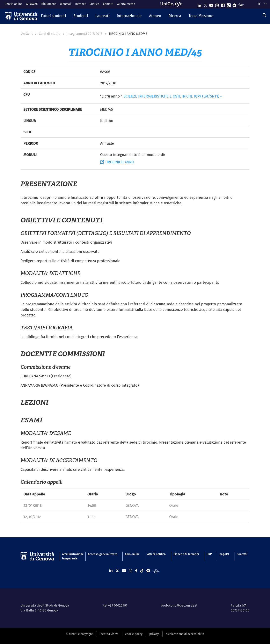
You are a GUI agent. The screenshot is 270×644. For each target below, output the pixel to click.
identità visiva (109, 634)
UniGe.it (27, 34)
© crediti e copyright (79, 634)
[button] (53, 16)
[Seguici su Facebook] (223, 4)
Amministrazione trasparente (71, 556)
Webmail (66, 4)
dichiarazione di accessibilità (185, 634)
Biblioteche (49, 4)
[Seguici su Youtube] (211, 4)
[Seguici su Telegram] (234, 4)
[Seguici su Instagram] (217, 4)
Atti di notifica (156, 554)
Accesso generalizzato (103, 554)
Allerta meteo (126, 4)
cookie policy (134, 634)
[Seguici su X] (205, 4)
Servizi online (14, 4)
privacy (154, 634)
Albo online (132, 554)
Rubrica (94, 4)
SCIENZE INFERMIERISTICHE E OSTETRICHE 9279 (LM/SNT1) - (173, 96)
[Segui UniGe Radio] (241, 4)
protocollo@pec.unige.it (179, 605)
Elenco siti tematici (186, 554)
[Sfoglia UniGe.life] (173, 4)
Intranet (81, 4)
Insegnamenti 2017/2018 (85, 34)
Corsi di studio (50, 34)
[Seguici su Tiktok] (229, 4)
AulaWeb (32, 4)
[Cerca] (264, 15)
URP (209, 554)
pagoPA (224, 554)
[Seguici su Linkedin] (199, 4)
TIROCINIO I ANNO (117, 162)
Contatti (108, 4)
